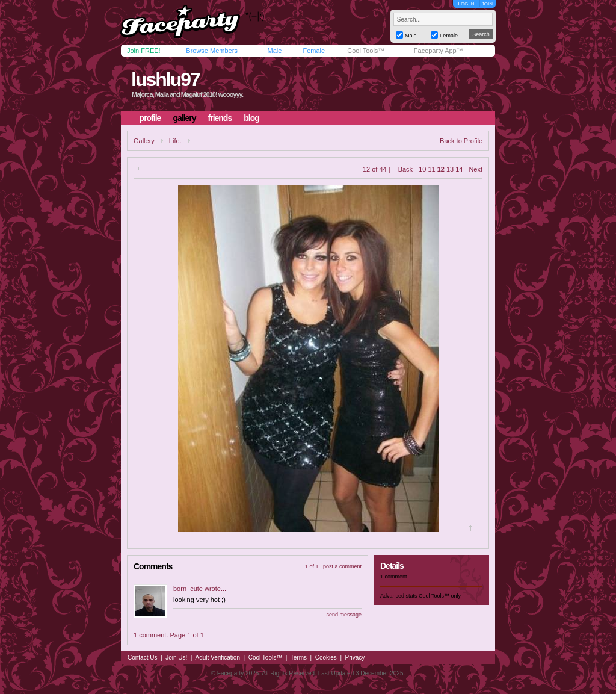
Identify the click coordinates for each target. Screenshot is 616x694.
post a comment (342, 566)
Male (274, 51)
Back (405, 169)
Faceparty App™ (439, 51)
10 (422, 169)
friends (220, 118)
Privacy (355, 658)
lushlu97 (165, 79)
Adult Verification (217, 658)
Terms (299, 658)
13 (450, 169)
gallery (184, 118)
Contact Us (142, 658)
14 (459, 169)
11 (431, 169)
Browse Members (212, 51)
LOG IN (466, 4)
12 (441, 169)
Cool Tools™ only (440, 596)
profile (150, 118)
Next (476, 169)
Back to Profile (461, 141)
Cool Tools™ (366, 51)
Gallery (144, 141)
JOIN (487, 4)
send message (344, 615)
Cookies (326, 658)
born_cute (188, 589)
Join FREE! (144, 51)
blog (251, 118)
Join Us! (176, 658)
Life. (175, 141)
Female (314, 51)
